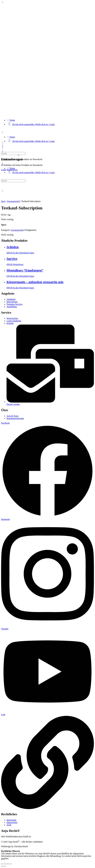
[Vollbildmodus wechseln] (5, 864)
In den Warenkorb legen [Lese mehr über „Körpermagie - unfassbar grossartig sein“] (24, 288)
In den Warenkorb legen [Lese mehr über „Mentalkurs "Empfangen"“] (24, 276)
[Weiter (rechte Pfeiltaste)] (5, 866)
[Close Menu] (3, 164)
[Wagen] (3, 148)
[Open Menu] (3, 143)
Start (3, 201)
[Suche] (3, 151)
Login (4, 170)
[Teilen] (8, 864)
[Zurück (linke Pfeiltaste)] (2, 866)
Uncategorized (13, 201)
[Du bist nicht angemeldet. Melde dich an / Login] (31, 124)
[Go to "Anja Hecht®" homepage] (48, 115)
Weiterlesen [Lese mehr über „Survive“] (18, 264)
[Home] (11, 120)
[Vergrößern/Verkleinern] (2, 864)
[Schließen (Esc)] (10, 864)
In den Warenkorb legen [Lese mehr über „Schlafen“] (24, 253)
